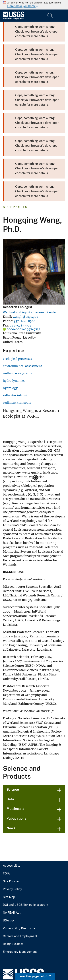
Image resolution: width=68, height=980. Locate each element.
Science (12, 733)
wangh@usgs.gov (21, 317)
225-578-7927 (16, 326)
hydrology (9, 388)
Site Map (8, 840)
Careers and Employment (19, 879)
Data (10, 742)
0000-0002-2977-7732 (19, 329)
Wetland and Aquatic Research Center (25, 312)
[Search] (50, 16)
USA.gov (8, 864)
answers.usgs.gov (15, 967)
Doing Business (13, 887)
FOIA (6, 817)
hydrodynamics (12, 381)
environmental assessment (19, 366)
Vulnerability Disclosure (18, 872)
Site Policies (11, 825)
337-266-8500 (20, 321)
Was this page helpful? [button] (36, 976)
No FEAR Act (11, 856)
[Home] (14, 19)
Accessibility (11, 809)
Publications (16, 762)
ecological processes (15, 359)
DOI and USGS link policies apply (23, 848)
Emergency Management (19, 895)
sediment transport (14, 403)
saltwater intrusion (14, 395)
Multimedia (15, 752)
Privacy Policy (12, 832)
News (11, 771)
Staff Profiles (14, 207)
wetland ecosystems (15, 373)
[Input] (42, 16)
